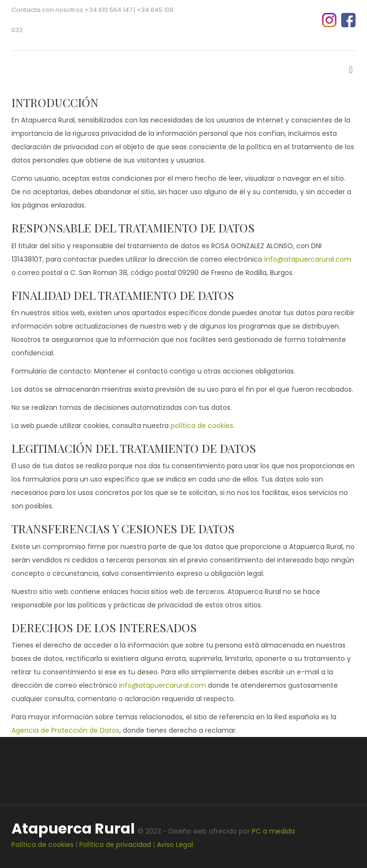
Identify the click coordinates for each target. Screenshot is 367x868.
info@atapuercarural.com (308, 259)
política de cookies (202, 426)
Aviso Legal (175, 845)
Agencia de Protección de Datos (65, 730)
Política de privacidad (115, 845)
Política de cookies (43, 845)
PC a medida (273, 831)
